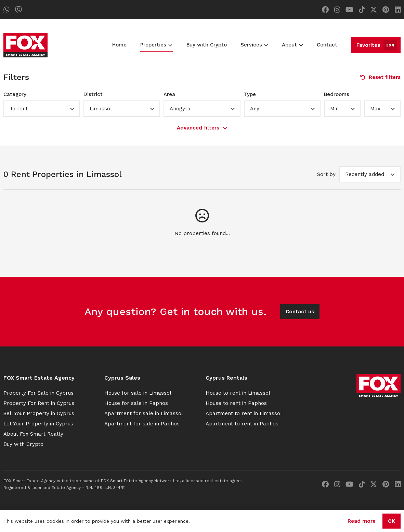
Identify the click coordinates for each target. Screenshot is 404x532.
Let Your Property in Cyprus (38, 424)
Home (119, 45)
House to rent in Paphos (236, 403)
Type (250, 94)
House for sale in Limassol (138, 393)
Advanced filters (202, 128)
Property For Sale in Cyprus (38, 393)
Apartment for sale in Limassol (144, 413)
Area (169, 94)
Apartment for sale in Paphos (142, 424)
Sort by (326, 174)
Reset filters (380, 77)
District (93, 94)
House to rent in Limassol (238, 393)
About (292, 45)
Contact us (300, 312)
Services (254, 45)
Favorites (377, 45)
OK (392, 521)
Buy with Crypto (207, 45)
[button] (42, 109)
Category (15, 94)
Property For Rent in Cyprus (39, 403)
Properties (156, 45)
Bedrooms (337, 94)
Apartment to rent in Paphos (242, 424)
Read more (362, 521)
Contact (327, 45)
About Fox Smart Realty (33, 434)
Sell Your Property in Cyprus (39, 413)
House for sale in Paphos (136, 403)
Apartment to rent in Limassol (244, 413)
